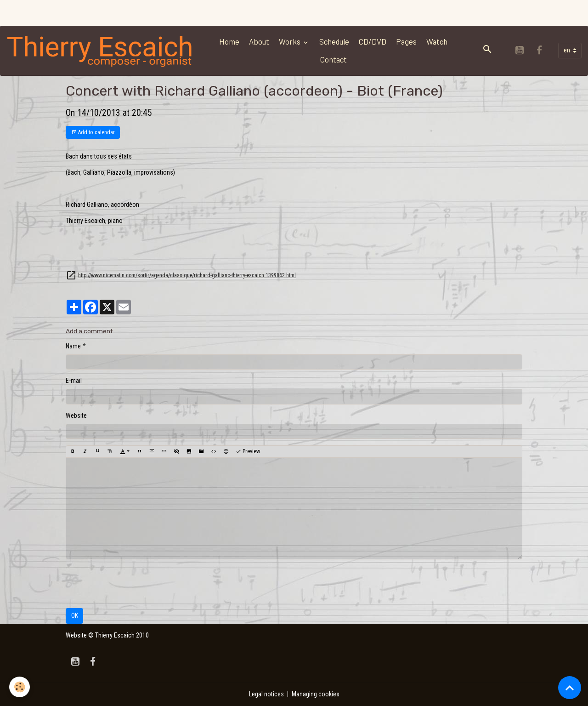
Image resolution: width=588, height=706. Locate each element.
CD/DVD (373, 41)
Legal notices (266, 694)
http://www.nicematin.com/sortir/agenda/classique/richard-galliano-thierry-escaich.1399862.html (187, 275)
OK (75, 615)
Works (290, 41)
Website (76, 416)
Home (229, 41)
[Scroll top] (570, 688)
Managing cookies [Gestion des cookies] (316, 694)
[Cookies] (20, 687)
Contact (334, 59)
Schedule (334, 41)
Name (73, 346)
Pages (406, 41)
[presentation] (136, 584)
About (259, 41)
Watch (437, 41)
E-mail (74, 381)
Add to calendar (93, 133)
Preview (248, 452)
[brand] (100, 51)
